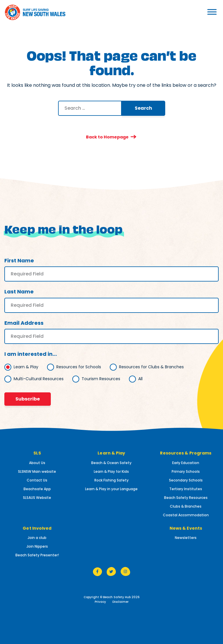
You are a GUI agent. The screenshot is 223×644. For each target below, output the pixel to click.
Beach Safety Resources (186, 498)
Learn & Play (26, 367)
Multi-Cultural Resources (39, 379)
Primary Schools (186, 471)
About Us (37, 463)
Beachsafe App (37, 489)
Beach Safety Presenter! (37, 555)
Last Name (19, 292)
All (140, 379)
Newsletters (186, 538)
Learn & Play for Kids (111, 471)
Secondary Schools (186, 480)
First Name (19, 261)
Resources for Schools (79, 367)
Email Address (24, 323)
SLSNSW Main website (37, 471)
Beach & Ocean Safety (111, 463)
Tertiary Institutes (186, 489)
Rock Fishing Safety (111, 480)
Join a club (37, 538)
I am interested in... (31, 354)
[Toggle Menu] (198, 12)
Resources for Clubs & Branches (151, 367)
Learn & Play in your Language (111, 489)
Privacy (100, 602)
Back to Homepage (107, 137)
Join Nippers (37, 547)
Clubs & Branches (186, 506)
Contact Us (37, 480)
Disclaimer (121, 602)
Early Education (186, 463)
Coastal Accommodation (186, 515)
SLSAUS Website (37, 498)
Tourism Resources (101, 379)
